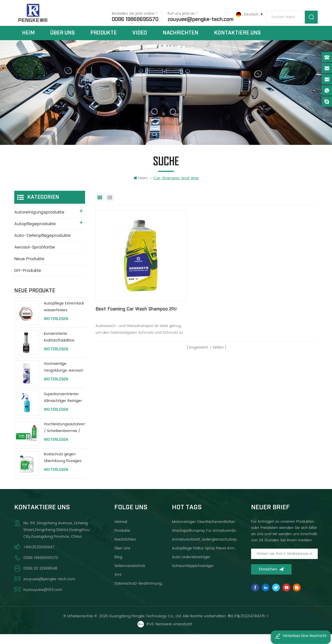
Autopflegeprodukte (35, 234)
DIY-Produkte (28, 281)
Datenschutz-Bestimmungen (140, 593)
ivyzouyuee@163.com (43, 600)
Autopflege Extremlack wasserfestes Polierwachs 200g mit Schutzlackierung (64, 317)
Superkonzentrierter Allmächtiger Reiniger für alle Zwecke (63, 408)
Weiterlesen (56, 329)
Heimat (121, 532)
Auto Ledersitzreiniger (191, 567)
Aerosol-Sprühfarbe (35, 257)
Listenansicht (110, 208)
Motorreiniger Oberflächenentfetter (203, 532)
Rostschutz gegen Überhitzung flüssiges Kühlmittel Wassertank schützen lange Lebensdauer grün (64, 468)
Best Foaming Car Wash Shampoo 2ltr (121, 301)
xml (118, 585)
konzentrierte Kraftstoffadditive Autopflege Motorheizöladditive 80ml (61, 347)
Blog (118, 567)
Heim (28, 38)
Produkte (103, 38)
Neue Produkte (29, 269)
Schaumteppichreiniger (193, 576)
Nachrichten (181, 38)
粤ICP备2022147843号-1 (248, 626)
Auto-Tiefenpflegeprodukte (42, 246)
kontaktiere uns (237, 38)
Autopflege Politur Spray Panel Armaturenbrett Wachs (205, 558)
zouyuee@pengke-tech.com (196, 18)
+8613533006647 (39, 557)
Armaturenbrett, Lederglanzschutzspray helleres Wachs (205, 549)
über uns (63, 38)
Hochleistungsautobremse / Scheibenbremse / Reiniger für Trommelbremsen (64, 438)
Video (140, 38)
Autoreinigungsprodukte (39, 222)
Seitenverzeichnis (130, 576)
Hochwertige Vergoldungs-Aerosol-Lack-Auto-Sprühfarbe (64, 377)
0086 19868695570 (131, 18)
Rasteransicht (100, 208)
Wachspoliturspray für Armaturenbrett (205, 540)
